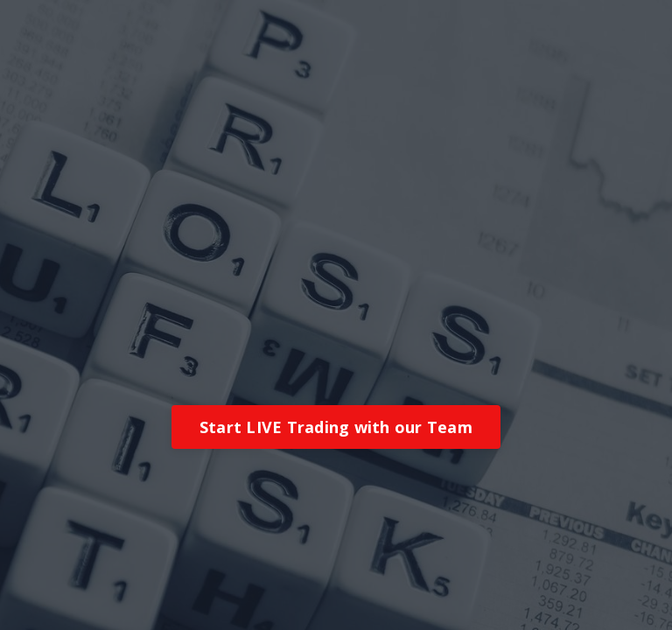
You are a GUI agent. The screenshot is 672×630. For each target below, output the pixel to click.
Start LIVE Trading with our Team (336, 427)
